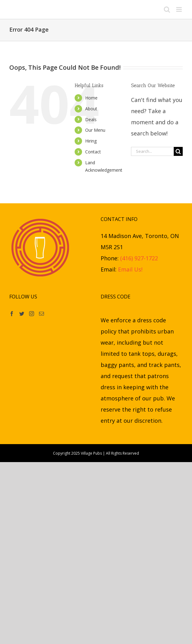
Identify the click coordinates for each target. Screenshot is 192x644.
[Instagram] (32, 314)
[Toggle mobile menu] (179, 9)
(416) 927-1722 (139, 258)
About (91, 109)
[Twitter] (22, 314)
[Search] (178, 151)
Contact (93, 152)
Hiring (91, 141)
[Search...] (152, 151)
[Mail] (41, 314)
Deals (91, 119)
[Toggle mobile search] (167, 9)
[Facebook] (12, 314)
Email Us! (130, 269)
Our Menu (95, 130)
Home (91, 98)
